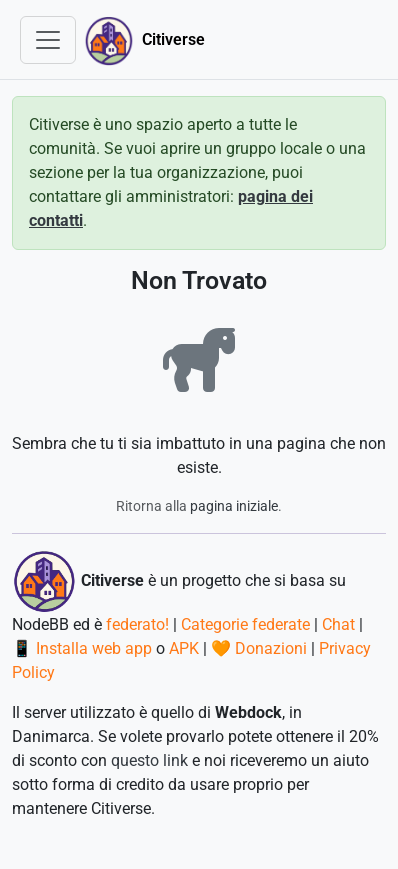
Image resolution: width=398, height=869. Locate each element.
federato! (137, 624)
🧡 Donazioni (259, 648)
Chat (338, 624)
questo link (149, 760)
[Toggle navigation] (48, 40)
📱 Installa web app (82, 648)
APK (184, 648)
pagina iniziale (234, 506)
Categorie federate (245, 624)
